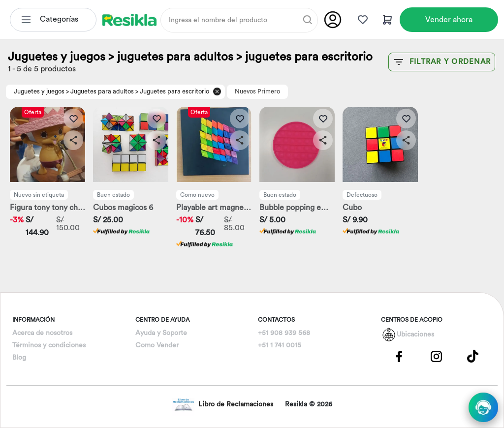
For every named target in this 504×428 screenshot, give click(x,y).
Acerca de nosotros (42, 333)
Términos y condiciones (49, 345)
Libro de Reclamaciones (223, 405)
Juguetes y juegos (39, 92)
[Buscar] (308, 20)
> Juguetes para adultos (100, 92)
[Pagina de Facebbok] (399, 356)
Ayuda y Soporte (161, 333)
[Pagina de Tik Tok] (473, 356)
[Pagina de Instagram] (436, 356)
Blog (19, 358)
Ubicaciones (415, 335)
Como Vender (157, 345)
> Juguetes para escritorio (172, 92)
